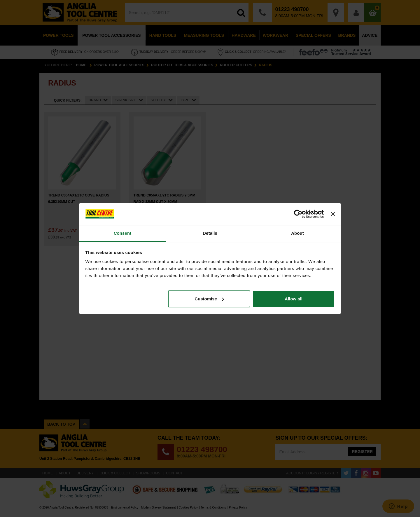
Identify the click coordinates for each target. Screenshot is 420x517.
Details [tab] (210, 233)
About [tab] (297, 233)
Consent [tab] (123, 233)
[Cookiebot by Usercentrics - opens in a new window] (298, 214)
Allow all (294, 299)
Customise (209, 299)
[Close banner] (333, 214)
